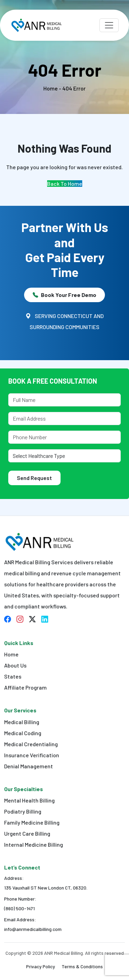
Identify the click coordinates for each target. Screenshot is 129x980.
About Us (15, 665)
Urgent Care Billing (27, 833)
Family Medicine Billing (32, 822)
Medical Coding (23, 733)
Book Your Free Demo (64, 295)
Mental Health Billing (29, 800)
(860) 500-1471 (19, 908)
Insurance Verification (32, 755)
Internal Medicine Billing (34, 844)
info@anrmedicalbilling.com (33, 929)
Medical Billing (22, 722)
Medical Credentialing (31, 744)
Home (11, 654)
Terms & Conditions (82, 966)
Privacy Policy (41, 966)
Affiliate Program (25, 687)
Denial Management (29, 766)
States (13, 676)
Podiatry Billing (23, 811)
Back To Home (65, 184)
